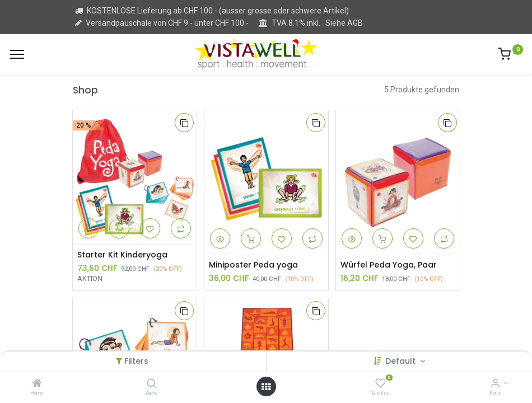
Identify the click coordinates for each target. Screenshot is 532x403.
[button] (184, 123)
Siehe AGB (344, 23)
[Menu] (17, 54)
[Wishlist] (381, 384)
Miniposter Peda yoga (253, 265)
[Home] (37, 384)
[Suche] (151, 384)
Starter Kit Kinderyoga (122, 255)
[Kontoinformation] (495, 384)
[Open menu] (266, 387)
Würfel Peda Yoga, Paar (389, 265)
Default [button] (402, 361)
